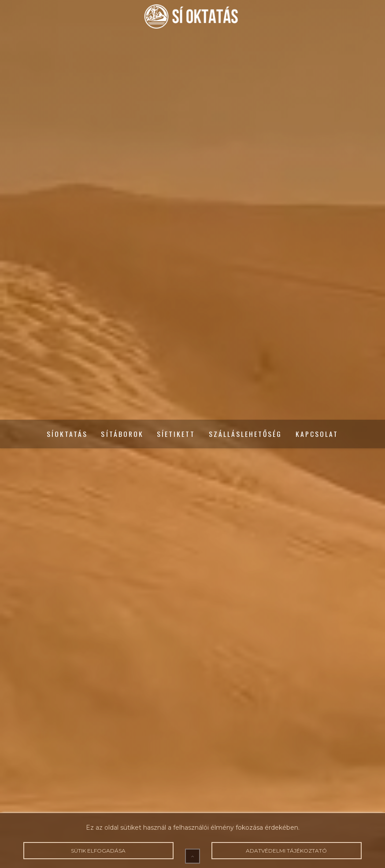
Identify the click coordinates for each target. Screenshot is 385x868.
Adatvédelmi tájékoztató (287, 851)
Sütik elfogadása (99, 851)
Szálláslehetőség (246, 434)
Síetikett (176, 434)
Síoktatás (67, 434)
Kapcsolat (317, 434)
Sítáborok (122, 434)
